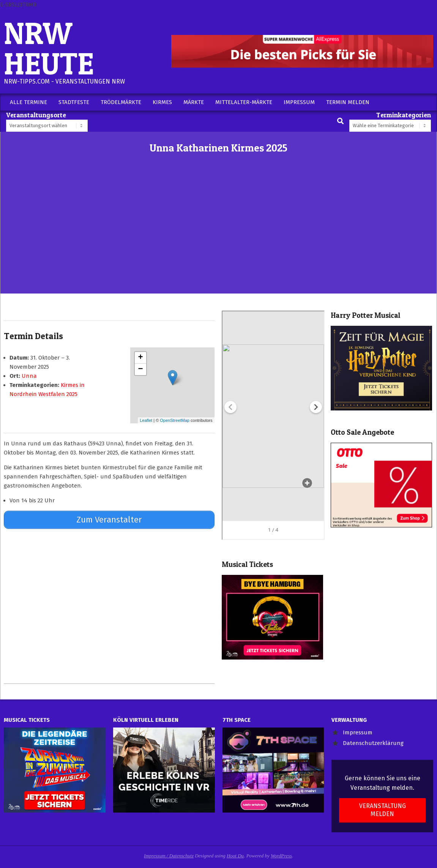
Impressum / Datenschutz (169, 856)
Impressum (358, 732)
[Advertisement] (218, 237)
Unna (29, 376)
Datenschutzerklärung (373, 743)
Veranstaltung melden (383, 810)
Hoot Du (235, 856)
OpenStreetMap (175, 420)
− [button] (141, 369)
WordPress (281, 856)
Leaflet (146, 420)
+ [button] (141, 358)
